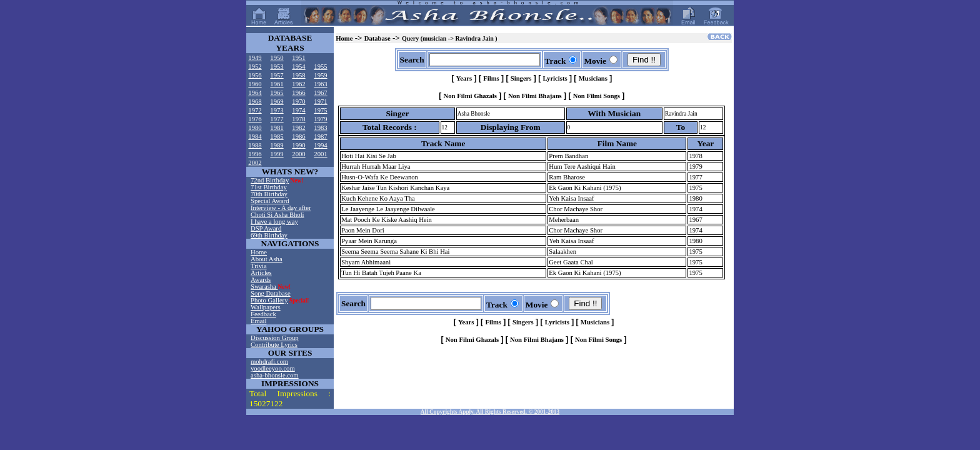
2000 (298, 154)
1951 (298, 58)
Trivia (259, 266)
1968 (255, 102)
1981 (277, 128)
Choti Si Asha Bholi (277, 215)
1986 (298, 137)
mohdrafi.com (269, 362)
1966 (298, 93)
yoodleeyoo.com (273, 368)
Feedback (263, 314)
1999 (277, 154)
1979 (320, 119)
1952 (255, 67)
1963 (320, 84)
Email (258, 321)
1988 (255, 145)
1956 (255, 75)
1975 (320, 110)
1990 (298, 145)
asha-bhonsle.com (275, 375)
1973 (277, 110)
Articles (261, 273)
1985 (277, 137)
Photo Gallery (269, 300)
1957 (277, 75)
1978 (298, 119)
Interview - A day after (281, 208)
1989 (277, 145)
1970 (298, 102)
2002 (255, 163)
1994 (320, 145)
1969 (277, 102)
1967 (320, 93)
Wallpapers (266, 307)
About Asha (267, 259)
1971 (320, 102)
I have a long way (274, 222)
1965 (277, 93)
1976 (255, 119)
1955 (320, 67)
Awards (261, 280)
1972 (255, 110)
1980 (255, 128)
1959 (320, 75)
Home (259, 252)
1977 (277, 119)
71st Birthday (269, 187)
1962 (298, 84)
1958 (298, 75)
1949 (255, 58)
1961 (277, 84)
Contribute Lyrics (274, 345)
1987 (320, 137)
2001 (320, 154)
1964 (255, 93)
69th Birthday (269, 235)
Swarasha (264, 287)
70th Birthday (269, 194)
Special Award (270, 201)
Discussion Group (275, 338)
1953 (277, 67)
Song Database (271, 293)
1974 (298, 110)
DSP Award (266, 228)
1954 (298, 67)
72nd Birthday (270, 180)
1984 (255, 137)
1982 (298, 128)
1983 (320, 128)
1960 (255, 84)
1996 (255, 154)
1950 (277, 58)
